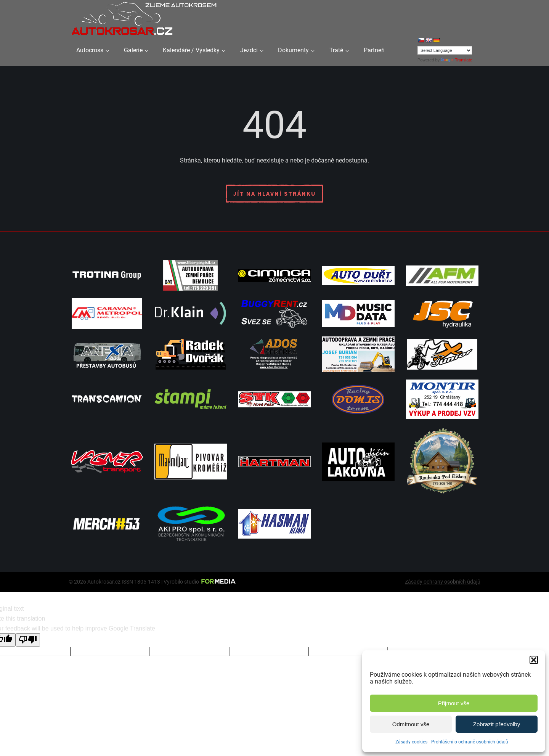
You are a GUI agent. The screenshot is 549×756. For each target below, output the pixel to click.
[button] (534, 660)
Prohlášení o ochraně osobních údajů (470, 742)
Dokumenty (293, 50)
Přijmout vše (454, 703)
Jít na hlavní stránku (274, 193)
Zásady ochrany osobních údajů (443, 582)
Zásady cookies (411, 742)
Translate (456, 60)
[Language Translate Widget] (445, 50)
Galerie (133, 50)
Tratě (336, 50)
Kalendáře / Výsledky (191, 50)
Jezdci (249, 50)
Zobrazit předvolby (497, 724)
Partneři (374, 50)
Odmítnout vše (411, 724)
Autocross (90, 50)
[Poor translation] (28, 640)
